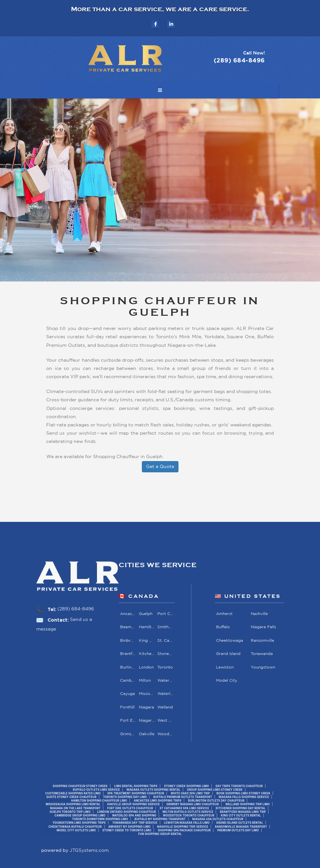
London (146, 667)
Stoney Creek (165, 654)
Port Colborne (165, 614)
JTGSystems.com (89, 850)
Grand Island (228, 654)
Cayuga (128, 694)
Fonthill (127, 707)
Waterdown (165, 681)
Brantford (128, 654)
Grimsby (128, 734)
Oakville (147, 734)
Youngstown (263, 667)
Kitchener (147, 654)
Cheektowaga (230, 641)
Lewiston (225, 667)
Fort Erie (128, 721)
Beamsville (128, 627)
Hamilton (147, 627)
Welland (165, 707)
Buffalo (223, 627)
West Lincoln (165, 721)
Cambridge (128, 681)
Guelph (146, 614)
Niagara (146, 707)
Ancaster (128, 614)
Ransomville (262, 641)
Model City (227, 681)
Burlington (128, 667)
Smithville (165, 627)
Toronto (165, 667)
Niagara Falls (147, 721)
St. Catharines (165, 641)
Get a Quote (160, 467)
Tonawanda (261, 654)
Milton (145, 681)
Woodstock (165, 734)
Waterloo (165, 694)
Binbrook (128, 641)
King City (147, 641)
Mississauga (147, 694)
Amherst (224, 614)
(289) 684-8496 (76, 609)
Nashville (259, 614)
